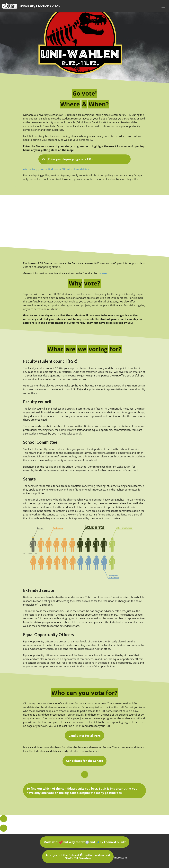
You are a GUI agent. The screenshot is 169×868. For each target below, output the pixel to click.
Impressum (120, 858)
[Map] (84, 221)
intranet (102, 273)
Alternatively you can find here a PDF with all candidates (56, 169)
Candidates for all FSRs (84, 736)
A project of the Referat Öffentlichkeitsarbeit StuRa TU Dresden (78, 857)
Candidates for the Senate (84, 761)
